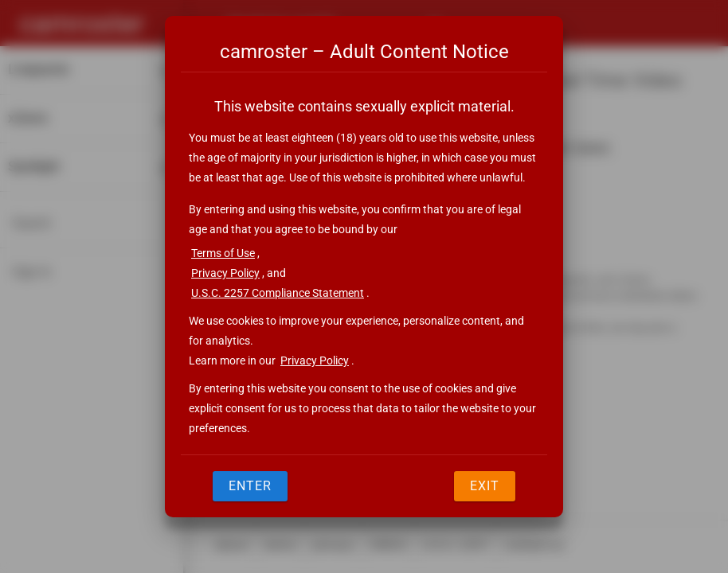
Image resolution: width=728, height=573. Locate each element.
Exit (485, 486)
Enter (250, 486)
